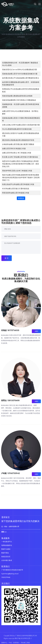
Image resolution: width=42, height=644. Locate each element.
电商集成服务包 (7, 545)
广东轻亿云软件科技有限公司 (25, 636)
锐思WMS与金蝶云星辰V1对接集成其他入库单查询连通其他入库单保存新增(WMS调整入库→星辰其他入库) (21, 164)
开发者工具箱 (25, 643)
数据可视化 (5, 553)
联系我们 (16, 643)
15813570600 (13, 401)
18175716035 (13, 330)
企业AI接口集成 (7, 560)
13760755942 (14, 473)
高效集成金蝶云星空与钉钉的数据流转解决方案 (20, 74)
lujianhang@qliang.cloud (10, 574)
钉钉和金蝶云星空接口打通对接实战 (16, 189)
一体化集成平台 (7, 542)
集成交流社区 (6, 557)
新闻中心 (4, 643)
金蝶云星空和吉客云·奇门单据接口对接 (17, 153)
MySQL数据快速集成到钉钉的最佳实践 (17, 129)
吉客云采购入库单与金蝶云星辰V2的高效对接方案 (21, 125)
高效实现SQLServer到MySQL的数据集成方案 (20, 70)
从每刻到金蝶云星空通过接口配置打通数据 (18, 144)
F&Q (10, 643)
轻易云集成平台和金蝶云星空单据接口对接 (18, 184)
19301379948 (6, 577)
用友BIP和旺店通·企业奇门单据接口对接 (17, 171)
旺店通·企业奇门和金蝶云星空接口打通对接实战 (20, 157)
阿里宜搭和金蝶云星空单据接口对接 (16, 193)
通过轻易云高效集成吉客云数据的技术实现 (18, 140)
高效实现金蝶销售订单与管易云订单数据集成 (19, 100)
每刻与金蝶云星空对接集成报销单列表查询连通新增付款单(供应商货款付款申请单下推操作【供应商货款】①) (21, 177)
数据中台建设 (6, 549)
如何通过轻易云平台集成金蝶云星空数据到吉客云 (21, 78)
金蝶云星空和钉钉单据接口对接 (14, 149)
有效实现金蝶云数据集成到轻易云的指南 (17, 96)
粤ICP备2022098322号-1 (23, 638)
